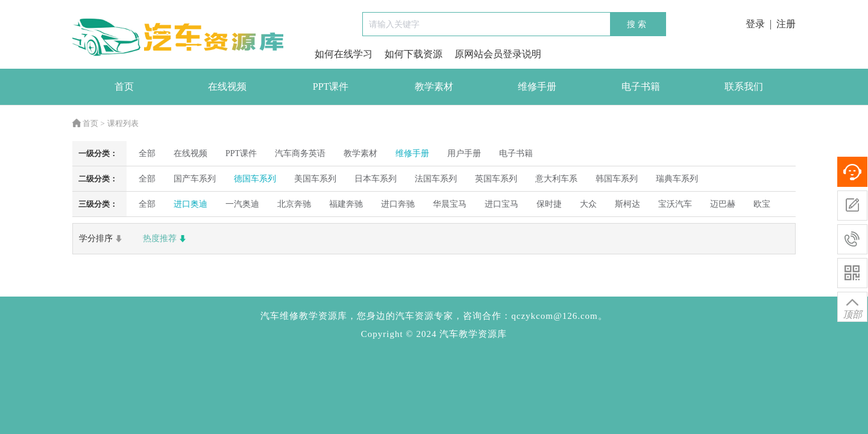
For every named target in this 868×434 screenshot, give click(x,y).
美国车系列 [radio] (315, 179)
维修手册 (537, 86)
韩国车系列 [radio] (617, 179)
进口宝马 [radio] (502, 204)
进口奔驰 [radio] (398, 204)
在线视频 (227, 86)
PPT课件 (331, 86)
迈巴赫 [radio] (723, 204)
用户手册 (464, 153)
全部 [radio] (147, 153)
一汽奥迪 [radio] (242, 204)
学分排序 (102, 239)
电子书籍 (641, 86)
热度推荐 (166, 239)
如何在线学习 (344, 54)
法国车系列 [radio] (436, 179)
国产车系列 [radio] (195, 179)
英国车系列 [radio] (496, 179)
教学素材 (434, 86)
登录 (755, 24)
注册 (786, 24)
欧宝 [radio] (762, 204)
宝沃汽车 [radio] (675, 204)
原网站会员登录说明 (498, 54)
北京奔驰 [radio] (294, 204)
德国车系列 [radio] (255, 179)
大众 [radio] (588, 204)
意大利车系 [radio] (556, 179)
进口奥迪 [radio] (190, 204)
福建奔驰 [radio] (346, 204)
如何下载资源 (414, 54)
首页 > (89, 123)
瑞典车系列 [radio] (677, 179)
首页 (124, 86)
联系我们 (744, 86)
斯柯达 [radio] (627, 204)
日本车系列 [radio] (376, 179)
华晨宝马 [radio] (450, 204)
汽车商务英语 (300, 153)
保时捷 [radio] (549, 204)
